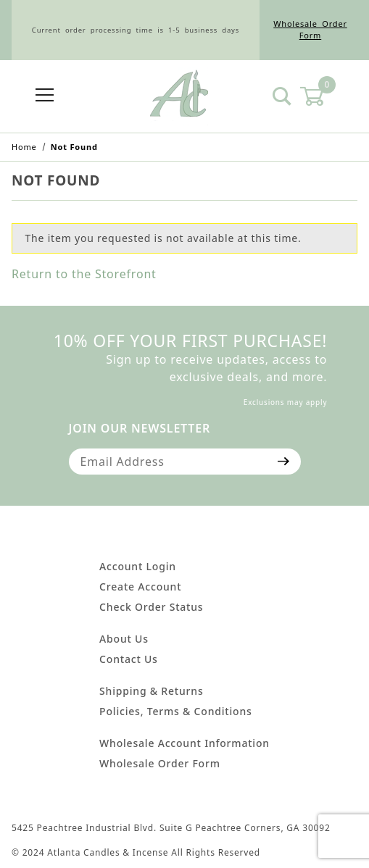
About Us (124, 639)
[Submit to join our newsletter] (284, 462)
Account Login (138, 566)
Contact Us (129, 659)
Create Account (140, 587)
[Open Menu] (45, 96)
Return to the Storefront (84, 274)
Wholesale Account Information (184, 743)
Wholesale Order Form (310, 30)
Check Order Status (151, 607)
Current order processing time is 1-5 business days (136, 30)
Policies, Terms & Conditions (175, 711)
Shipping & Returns (151, 691)
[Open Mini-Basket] (321, 96)
